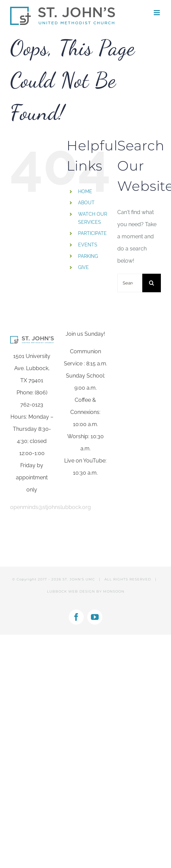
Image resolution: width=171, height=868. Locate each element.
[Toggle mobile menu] (157, 13)
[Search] (152, 283)
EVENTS (88, 245)
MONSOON (114, 591)
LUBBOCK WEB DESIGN (71, 591)
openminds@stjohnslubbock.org (51, 507)
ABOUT (86, 203)
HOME (85, 191)
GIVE (83, 267)
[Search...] (130, 283)
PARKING (88, 256)
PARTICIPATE (92, 233)
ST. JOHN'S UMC (79, 579)
